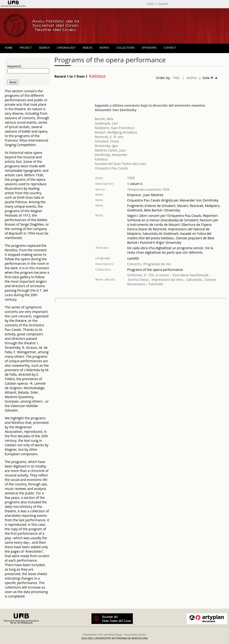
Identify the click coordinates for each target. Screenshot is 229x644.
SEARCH (44, 48)
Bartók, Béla (104, 119)
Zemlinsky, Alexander (111, 155)
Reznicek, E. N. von (109, 137)
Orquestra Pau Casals (111, 168)
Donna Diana (138, 280)
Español (163, 4)
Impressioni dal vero (167, 280)
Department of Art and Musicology (103, 635)
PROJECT (26, 48)
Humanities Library (135, 635)
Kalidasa (101, 159)
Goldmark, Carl (106, 123)
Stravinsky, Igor (106, 146)
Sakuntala (194, 280)
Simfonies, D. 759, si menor (148, 275)
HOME (9, 48)
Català (151, 4)
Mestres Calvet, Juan (110, 150)
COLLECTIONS (125, 48)
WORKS (104, 48)
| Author (190, 78)
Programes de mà (157, 264)
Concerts (134, 264)
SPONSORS (149, 48)
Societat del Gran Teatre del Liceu (121, 164)
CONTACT (170, 48)
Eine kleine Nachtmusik (191, 275)
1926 (131, 178)
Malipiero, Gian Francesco (115, 128)
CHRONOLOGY (66, 48)
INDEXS (88, 48)
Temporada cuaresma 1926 (148, 189)
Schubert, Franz (107, 141)
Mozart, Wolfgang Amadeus (116, 132)
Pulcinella (156, 284)
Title (176, 78)
